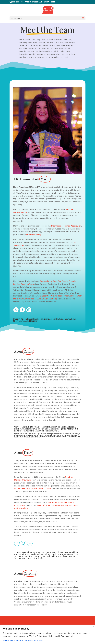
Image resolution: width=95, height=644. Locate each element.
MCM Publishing (34, 235)
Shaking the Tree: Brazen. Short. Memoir (32, 489)
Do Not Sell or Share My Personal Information (24, 640)
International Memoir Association (66, 226)
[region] (47, 635)
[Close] (93, 626)
